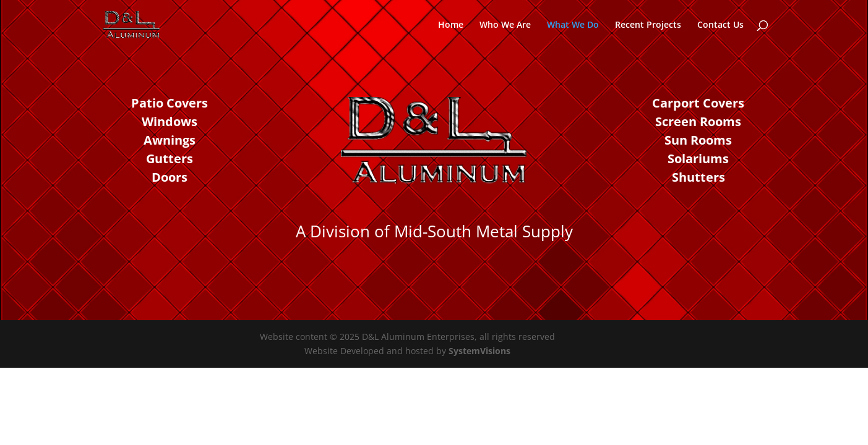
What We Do (573, 25)
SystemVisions (479, 351)
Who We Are (505, 25)
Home (451, 25)
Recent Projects (648, 25)
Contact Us (720, 25)
